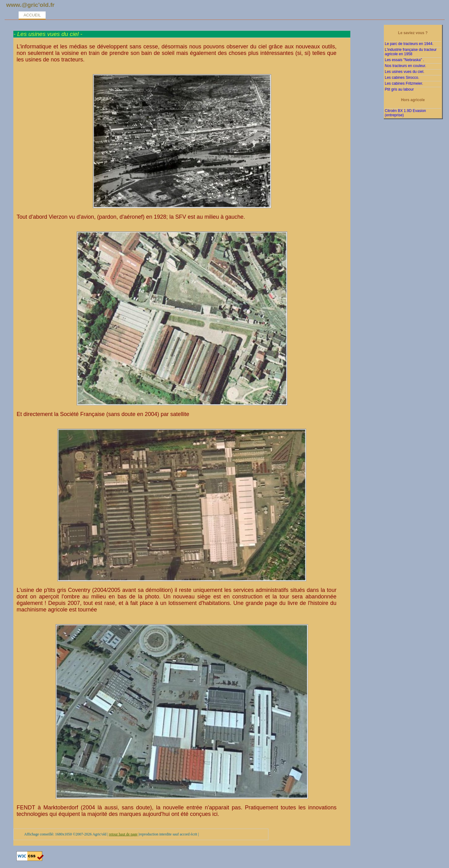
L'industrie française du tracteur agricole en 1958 (411, 52)
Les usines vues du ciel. (404, 72)
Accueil (32, 15)
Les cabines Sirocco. (402, 78)
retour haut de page (123, 834)
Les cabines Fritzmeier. (404, 83)
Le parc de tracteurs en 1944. (409, 44)
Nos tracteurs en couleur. (405, 66)
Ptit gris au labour (399, 89)
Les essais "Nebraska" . (404, 60)
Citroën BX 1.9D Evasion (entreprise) (405, 113)
